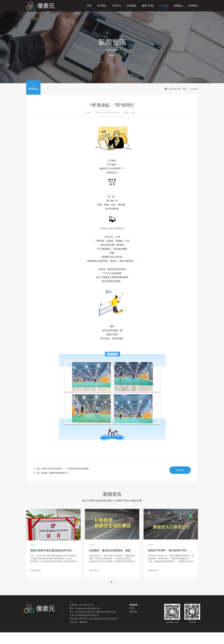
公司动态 (164, 6)
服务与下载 (148, 6)
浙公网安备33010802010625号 (104, 619)
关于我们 (102, 6)
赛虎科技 (84, 622)
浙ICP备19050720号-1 (80, 619)
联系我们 (193, 6)
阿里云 (132, 608)
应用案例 (132, 6)
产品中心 (117, 6)
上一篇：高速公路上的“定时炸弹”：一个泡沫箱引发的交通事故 (61, 469)
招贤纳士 (178, 6)
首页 (89, 6)
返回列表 (180, 470)
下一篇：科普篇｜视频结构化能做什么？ (51, 473)
